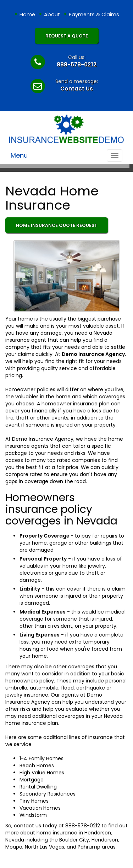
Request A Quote (67, 36)
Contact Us (77, 89)
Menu (19, 155)
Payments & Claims (94, 14)
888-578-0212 (77, 64)
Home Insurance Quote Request (57, 225)
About (52, 14)
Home (27, 14)
